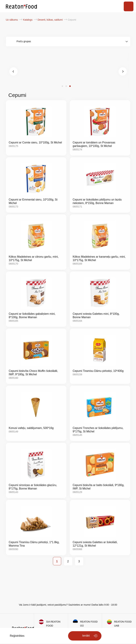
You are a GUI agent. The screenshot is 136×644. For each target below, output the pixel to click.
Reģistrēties (17, 636)
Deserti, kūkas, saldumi (51, 20)
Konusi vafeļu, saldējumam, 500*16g (31, 428)
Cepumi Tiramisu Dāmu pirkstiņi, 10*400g (98, 371)
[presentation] (13, 71)
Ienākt (86, 636)
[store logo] (21, 6)
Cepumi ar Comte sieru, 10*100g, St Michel (35, 142)
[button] (62, 86)
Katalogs (28, 20)
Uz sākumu (12, 20)
